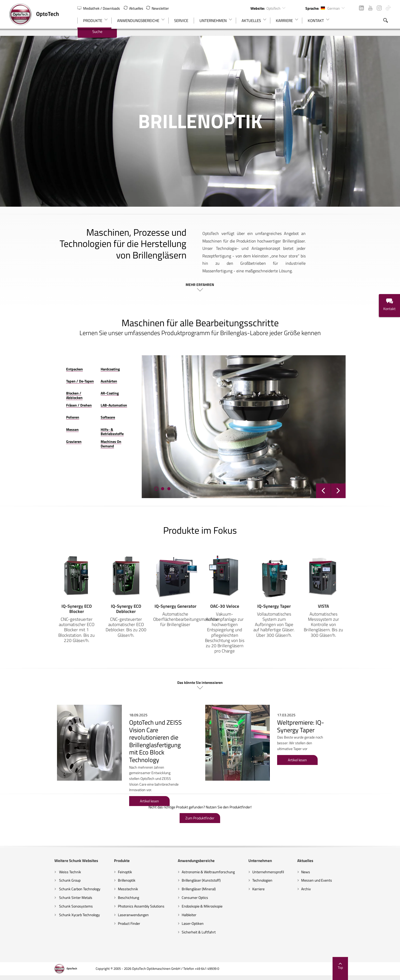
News (333, 863)
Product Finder (102, 915)
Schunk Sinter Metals (30, 889)
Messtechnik (101, 881)
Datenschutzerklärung (261, 973)
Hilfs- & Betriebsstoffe (87, 422)
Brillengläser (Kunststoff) (192, 872)
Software (76, 410)
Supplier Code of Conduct (320, 973)
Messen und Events (344, 872)
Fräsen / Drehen (34, 398)
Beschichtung (101, 889)
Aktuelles (133, 8)
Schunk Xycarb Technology (34, 906)
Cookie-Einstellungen (183, 973)
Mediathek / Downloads (99, 8)
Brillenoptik (99, 872)
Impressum (151, 973)
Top (385, 958)
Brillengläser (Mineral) (190, 881)
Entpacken (30, 362)
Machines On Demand (87, 434)
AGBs (289, 973)
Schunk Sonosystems (31, 898)
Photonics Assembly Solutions (114, 898)
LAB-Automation (82, 398)
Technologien (271, 872)
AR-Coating (78, 386)
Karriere (267, 881)
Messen (27, 422)
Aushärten (78, 374)
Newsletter (158, 8)
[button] (138, 481)
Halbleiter (180, 906)
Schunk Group (24, 872)
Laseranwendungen (106, 906)
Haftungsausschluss (222, 973)
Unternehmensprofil (277, 863)
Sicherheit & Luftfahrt (190, 924)
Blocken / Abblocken (37, 386)
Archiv (333, 881)
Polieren (28, 410)
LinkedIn (361, 8)
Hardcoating (79, 362)
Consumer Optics (186, 889)
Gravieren (29, 434)
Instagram (379, 8)
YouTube (370, 8)
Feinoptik (98, 863)
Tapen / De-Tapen (35, 374)
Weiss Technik (25, 863)
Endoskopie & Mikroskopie (193, 898)
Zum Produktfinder (200, 810)
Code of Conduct (358, 973)
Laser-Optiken (184, 915)
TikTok (388, 8)
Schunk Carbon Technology (34, 881)
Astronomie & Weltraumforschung (199, 863)
